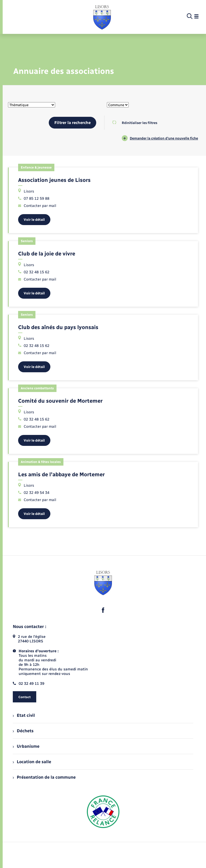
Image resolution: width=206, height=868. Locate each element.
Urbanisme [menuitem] (26, 746)
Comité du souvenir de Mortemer (60, 401)
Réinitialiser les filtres (135, 123)
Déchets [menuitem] (23, 731)
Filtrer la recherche (72, 123)
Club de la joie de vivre (47, 254)
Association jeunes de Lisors (54, 180)
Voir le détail (34, 220)
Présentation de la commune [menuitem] (44, 777)
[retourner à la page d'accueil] (102, 17)
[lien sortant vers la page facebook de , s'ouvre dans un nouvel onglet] (103, 610)
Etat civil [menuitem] (24, 715)
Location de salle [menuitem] (32, 762)
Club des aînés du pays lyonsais (58, 327)
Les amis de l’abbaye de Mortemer (61, 474)
